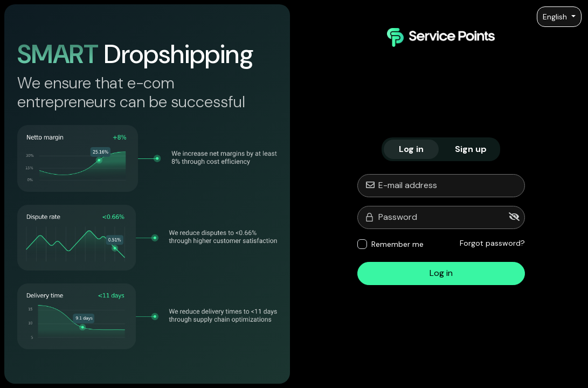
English (556, 17)
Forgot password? (492, 243)
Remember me (397, 244)
